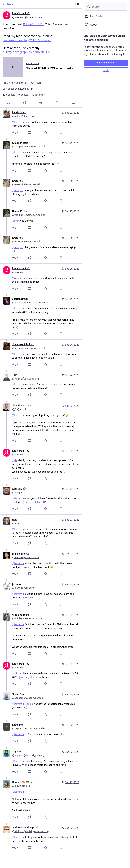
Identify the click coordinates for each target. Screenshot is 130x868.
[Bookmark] (57, 103)
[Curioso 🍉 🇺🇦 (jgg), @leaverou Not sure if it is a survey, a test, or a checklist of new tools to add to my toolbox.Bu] (41, 800)
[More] (74, 103)
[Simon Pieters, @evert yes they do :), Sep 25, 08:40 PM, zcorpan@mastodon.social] (41, 220)
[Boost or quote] (25, 103)
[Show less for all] (77, 4)
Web (39, 83)
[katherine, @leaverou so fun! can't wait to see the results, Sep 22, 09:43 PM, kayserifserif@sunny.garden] (41, 733)
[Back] (36, 4)
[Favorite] (41, 103)
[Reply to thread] (15, 132)
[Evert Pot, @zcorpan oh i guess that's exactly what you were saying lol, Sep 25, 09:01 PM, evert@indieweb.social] (41, 248)
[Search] (106, 7)
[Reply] (8, 103)
